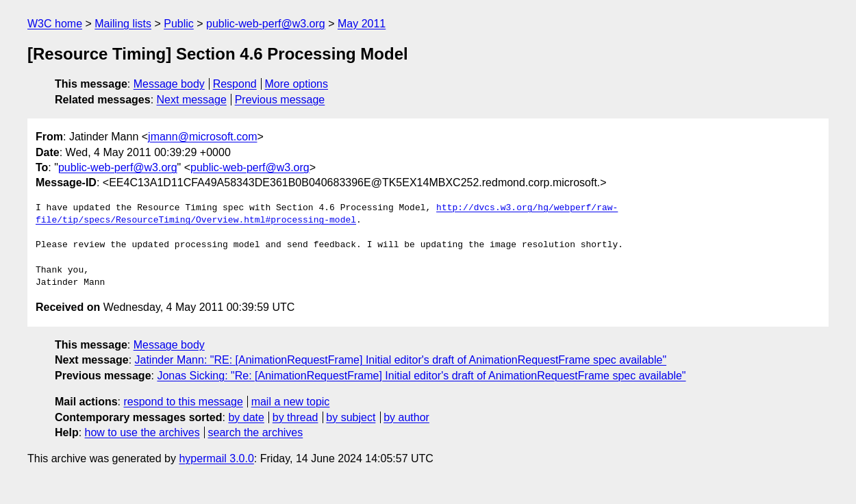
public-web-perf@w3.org (266, 24)
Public (179, 24)
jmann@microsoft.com (202, 137)
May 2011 (362, 24)
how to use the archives (142, 432)
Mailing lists (123, 24)
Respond (235, 84)
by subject (351, 417)
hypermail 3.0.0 (216, 458)
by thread (295, 417)
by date (246, 417)
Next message (192, 100)
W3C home (55, 24)
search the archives (256, 432)
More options (297, 84)
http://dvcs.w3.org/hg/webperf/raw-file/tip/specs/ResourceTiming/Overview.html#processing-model (327, 214)
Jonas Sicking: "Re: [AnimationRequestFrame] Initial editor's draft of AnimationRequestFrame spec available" (421, 376)
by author (406, 417)
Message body (169, 84)
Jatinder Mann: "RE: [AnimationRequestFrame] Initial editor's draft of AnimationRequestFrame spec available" (401, 360)
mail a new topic (291, 402)
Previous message (280, 100)
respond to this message (183, 402)
